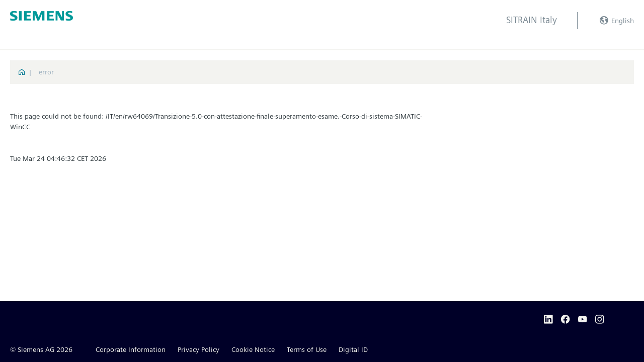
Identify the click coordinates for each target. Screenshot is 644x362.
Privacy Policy (198, 349)
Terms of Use (307, 349)
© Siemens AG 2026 (41, 349)
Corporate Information (131, 349)
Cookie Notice (253, 349)
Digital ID (353, 349)
